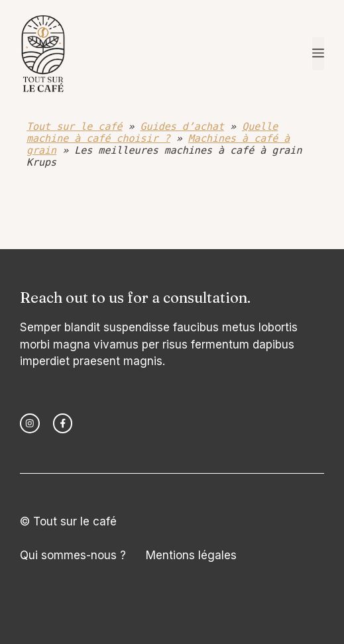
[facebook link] (63, 423)
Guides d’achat (182, 127)
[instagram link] (30, 423)
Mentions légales (191, 555)
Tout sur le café (75, 127)
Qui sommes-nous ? (73, 555)
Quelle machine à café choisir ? (152, 133)
